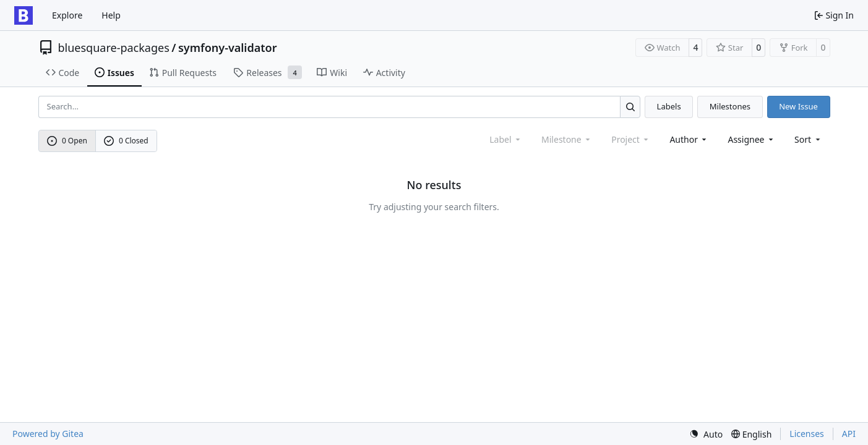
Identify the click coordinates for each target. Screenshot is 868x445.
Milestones (730, 106)
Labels (669, 106)
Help (111, 15)
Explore (67, 15)
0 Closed (126, 141)
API (849, 434)
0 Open (67, 141)
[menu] (808, 139)
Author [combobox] (689, 139)
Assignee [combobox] (751, 139)
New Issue (798, 106)
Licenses (807, 434)
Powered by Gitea (48, 434)
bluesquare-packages (114, 48)
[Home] (24, 15)
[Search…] (630, 107)
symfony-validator (228, 48)
